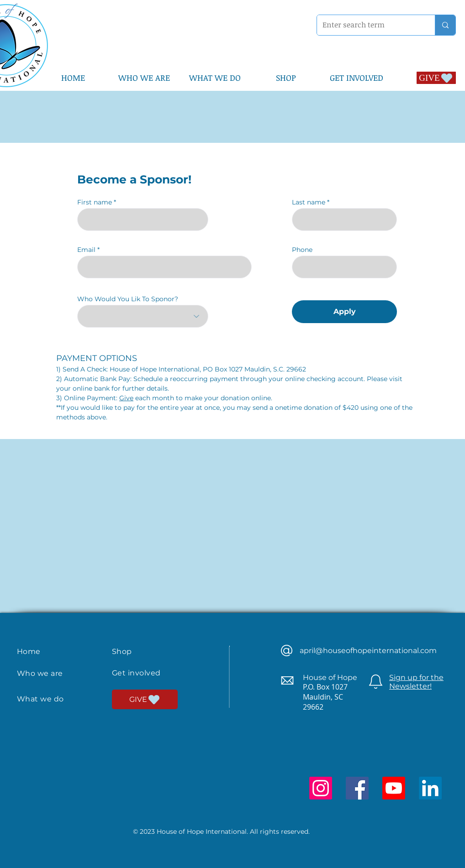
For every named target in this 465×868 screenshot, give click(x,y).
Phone (302, 250)
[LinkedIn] (430, 788)
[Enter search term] (369, 25)
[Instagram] (321, 788)
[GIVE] (436, 78)
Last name (309, 202)
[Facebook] (357, 788)
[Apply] (344, 312)
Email (86, 250)
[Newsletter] (376, 682)
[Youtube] (394, 788)
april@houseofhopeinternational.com (368, 651)
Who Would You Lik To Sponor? (128, 299)
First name (95, 202)
